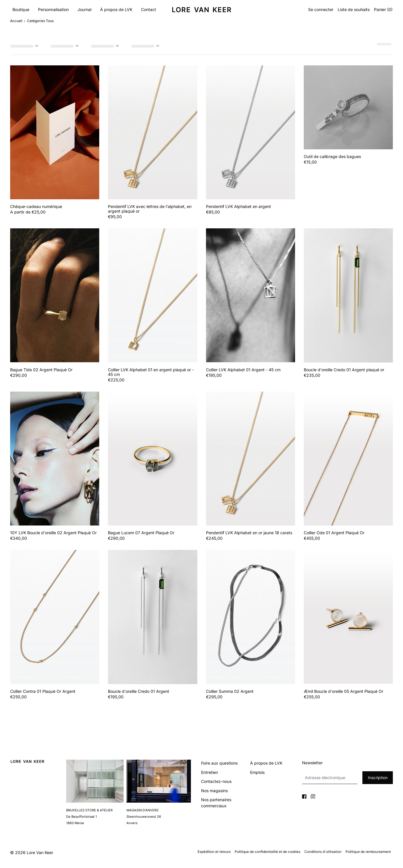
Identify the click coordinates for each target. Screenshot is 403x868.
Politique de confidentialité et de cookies (268, 852)
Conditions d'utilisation (323, 852)
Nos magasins (214, 791)
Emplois (257, 772)
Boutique (21, 9)
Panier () (383, 10)
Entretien (209, 772)
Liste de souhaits (354, 10)
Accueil (16, 21)
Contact (149, 9)
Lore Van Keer (40, 852)
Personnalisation (53, 9)
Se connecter (321, 10)
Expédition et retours (214, 852)
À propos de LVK (116, 9)
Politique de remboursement (368, 852)
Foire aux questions (219, 763)
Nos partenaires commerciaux (216, 803)
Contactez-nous (216, 781)
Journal (84, 9)
